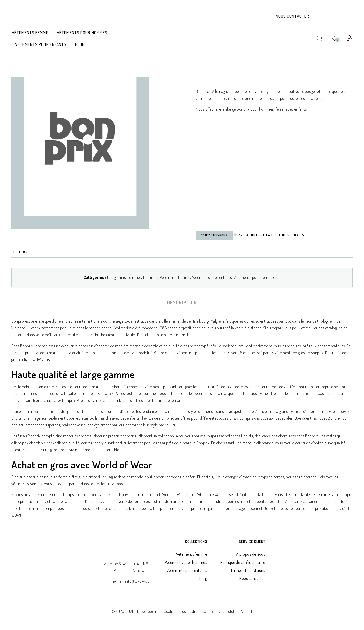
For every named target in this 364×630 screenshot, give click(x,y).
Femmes (134, 277)
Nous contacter (292, 16)
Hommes (151, 277)
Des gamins (116, 277)
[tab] (182, 302)
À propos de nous (251, 554)
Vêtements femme (175, 277)
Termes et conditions (248, 570)
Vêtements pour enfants (212, 277)
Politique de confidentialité (243, 562)
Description (182, 302)
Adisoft (247, 611)
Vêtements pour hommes (255, 277)
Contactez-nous (214, 235)
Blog (203, 578)
